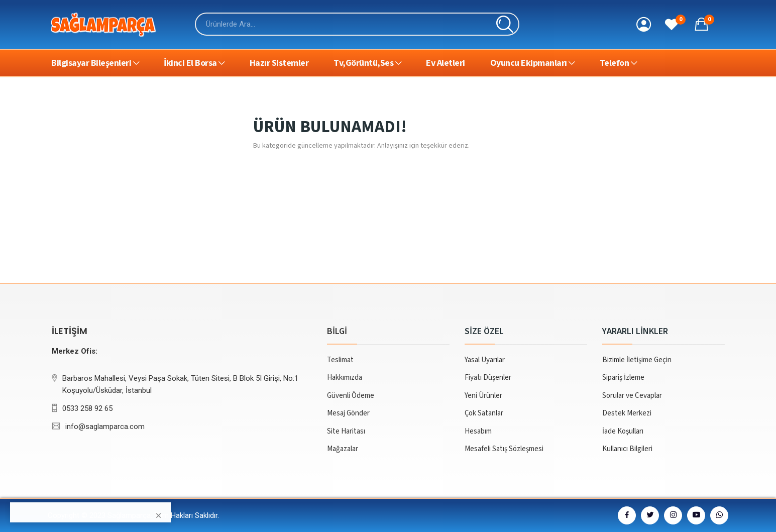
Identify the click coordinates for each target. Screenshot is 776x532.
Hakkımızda (345, 378)
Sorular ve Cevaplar (632, 396)
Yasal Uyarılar (485, 360)
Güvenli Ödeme (351, 396)
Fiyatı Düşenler (488, 378)
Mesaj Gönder (348, 413)
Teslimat (340, 360)
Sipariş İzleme (623, 378)
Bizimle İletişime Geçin (637, 360)
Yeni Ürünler (483, 396)
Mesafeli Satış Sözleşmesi (504, 449)
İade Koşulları (623, 431)
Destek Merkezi (627, 413)
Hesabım (478, 431)
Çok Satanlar (484, 413)
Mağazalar (343, 449)
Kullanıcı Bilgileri (627, 449)
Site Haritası (346, 431)
